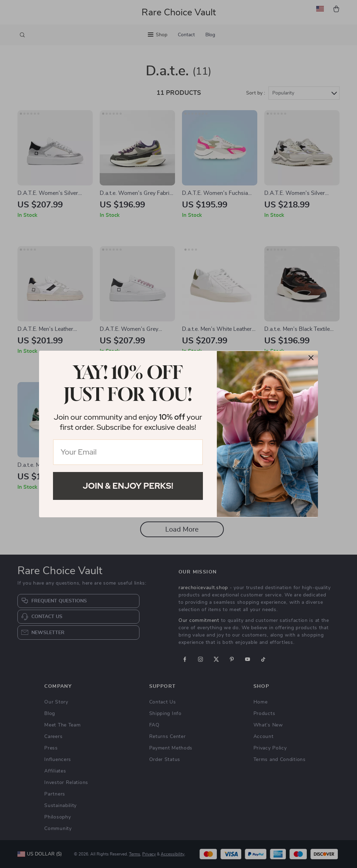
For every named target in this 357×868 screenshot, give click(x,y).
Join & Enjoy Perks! (128, 486)
